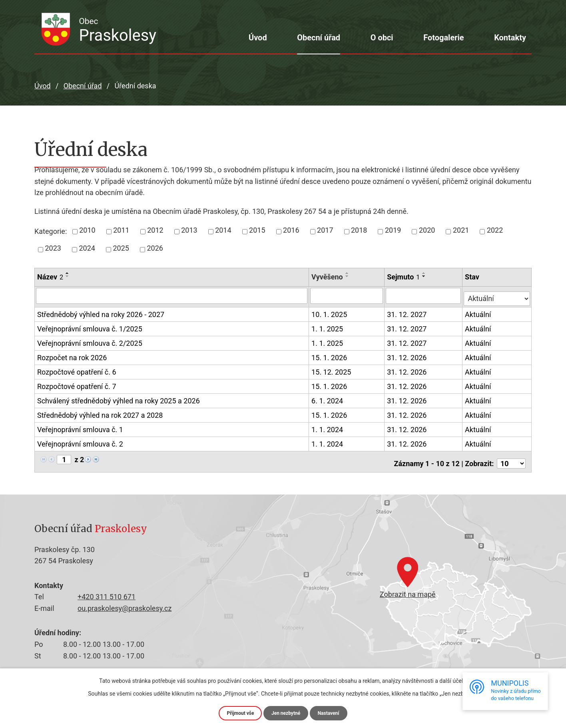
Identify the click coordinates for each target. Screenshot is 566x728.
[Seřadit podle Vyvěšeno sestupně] (348, 276)
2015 (257, 230)
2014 (223, 230)
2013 (189, 230)
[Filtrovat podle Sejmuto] (424, 295)
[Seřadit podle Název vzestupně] (68, 273)
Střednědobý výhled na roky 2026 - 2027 (101, 312)
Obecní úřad (319, 38)
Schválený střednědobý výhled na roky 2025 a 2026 (119, 399)
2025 (121, 248)
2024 (87, 248)
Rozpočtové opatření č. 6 (77, 370)
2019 (393, 230)
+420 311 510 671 (107, 591)
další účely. (453, 680)
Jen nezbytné (286, 712)
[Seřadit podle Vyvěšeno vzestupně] (348, 273)
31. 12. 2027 (408, 312)
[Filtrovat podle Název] (172, 295)
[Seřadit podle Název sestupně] (68, 276)
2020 (427, 230)
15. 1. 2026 (330, 355)
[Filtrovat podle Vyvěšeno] (347, 295)
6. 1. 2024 (328, 398)
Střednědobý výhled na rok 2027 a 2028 (100, 413)
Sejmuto (404, 277)
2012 (155, 230)
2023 (53, 248)
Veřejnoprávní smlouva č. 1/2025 (90, 327)
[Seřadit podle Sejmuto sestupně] (425, 276)
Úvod (258, 38)
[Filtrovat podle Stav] (497, 295)
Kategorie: (51, 231)
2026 (155, 248)
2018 (359, 230)
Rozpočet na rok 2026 (72, 355)
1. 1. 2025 (328, 326)
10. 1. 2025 (330, 312)
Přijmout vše (236, 712)
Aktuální (479, 312)
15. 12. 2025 (332, 369)
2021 (461, 230)
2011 (121, 230)
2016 (291, 230)
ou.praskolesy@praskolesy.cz (125, 602)
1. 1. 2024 (328, 427)
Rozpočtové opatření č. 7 (77, 384)
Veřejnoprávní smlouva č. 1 (80, 427)
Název (50, 277)
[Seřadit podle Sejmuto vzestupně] (425, 273)
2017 (325, 230)
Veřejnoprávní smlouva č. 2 (80, 442)
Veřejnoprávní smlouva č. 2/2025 (90, 341)
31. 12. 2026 (408, 355)
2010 (87, 230)
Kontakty (510, 38)
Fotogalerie (443, 38)
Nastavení (333, 712)
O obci (382, 38)
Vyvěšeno (328, 277)
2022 (495, 230)
